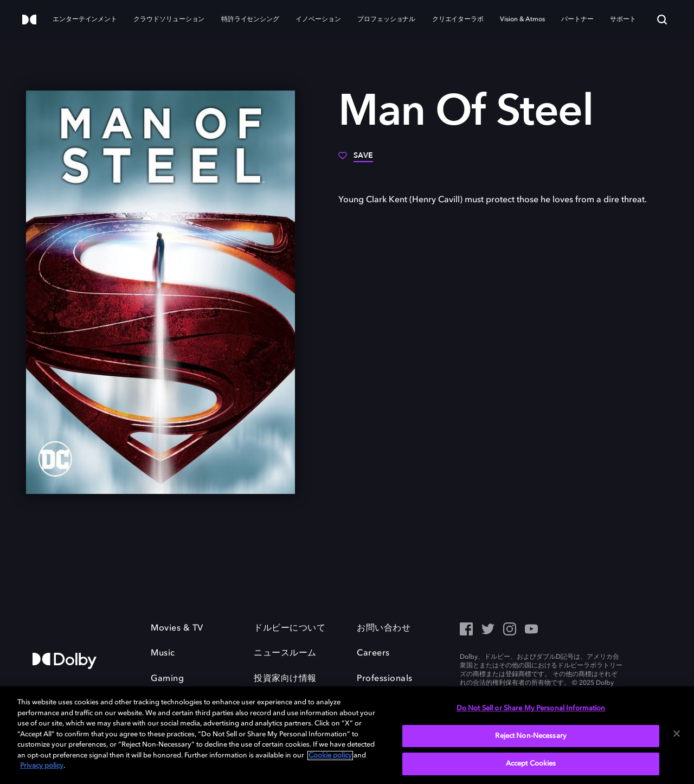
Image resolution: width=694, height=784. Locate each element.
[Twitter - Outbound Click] (488, 630)
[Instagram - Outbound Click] (510, 630)
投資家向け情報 (285, 679)
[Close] (677, 734)
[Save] (356, 159)
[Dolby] (29, 20)
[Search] (662, 20)
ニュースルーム (285, 653)
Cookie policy (330, 756)
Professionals (385, 679)
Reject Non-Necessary (531, 736)
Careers (373, 653)
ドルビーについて (290, 628)
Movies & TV (177, 628)
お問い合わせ (384, 628)
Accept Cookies (531, 764)
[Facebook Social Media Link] (466, 630)
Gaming (167, 679)
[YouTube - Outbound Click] (531, 630)
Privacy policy (42, 766)
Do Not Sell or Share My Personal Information (531, 708)
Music (163, 653)
